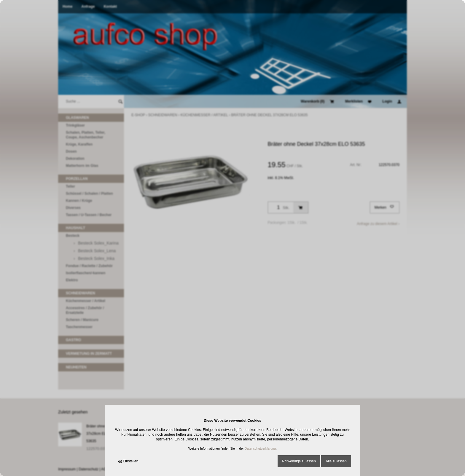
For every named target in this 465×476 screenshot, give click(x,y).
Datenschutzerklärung (260, 448)
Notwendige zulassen (299, 461)
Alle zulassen (336, 461)
